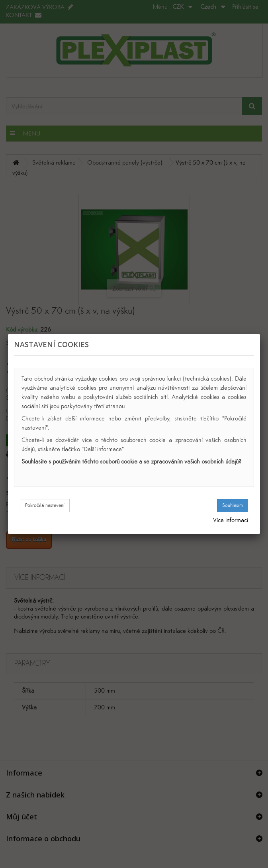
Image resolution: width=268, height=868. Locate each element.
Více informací (231, 520)
